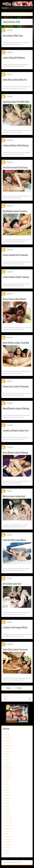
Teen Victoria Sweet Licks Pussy (15, 168)
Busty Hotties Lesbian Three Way (16, 343)
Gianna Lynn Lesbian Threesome (16, 386)
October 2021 (7, 749)
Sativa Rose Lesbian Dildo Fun (15, 80)
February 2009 (8, 815)
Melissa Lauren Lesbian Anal (14, 496)
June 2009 (7, 804)
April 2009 (7, 809)
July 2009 (6, 801)
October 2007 (7, 842)
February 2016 (8, 795)
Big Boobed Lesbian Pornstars (15, 211)
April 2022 (7, 732)
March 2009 (7, 812)
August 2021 (7, 754)
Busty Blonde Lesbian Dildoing (15, 453)
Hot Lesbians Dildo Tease (13, 36)
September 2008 (8, 828)
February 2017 (8, 762)
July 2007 (6, 850)
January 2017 (7, 765)
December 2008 (8, 820)
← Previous (7, 688)
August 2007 (7, 848)
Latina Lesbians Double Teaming (16, 277)
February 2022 (8, 738)
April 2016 (7, 790)
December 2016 (8, 768)
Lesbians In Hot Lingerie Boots (15, 627)
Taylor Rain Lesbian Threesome (15, 650)
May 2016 (7, 787)
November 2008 (8, 823)
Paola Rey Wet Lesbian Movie (14, 540)
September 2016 (8, 776)
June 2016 (7, 784)
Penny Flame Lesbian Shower (14, 299)
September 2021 (8, 751)
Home (4, 14)
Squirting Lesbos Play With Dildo (16, 102)
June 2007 (7, 853)
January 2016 (7, 798)
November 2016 (8, 771)
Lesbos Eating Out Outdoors (14, 58)
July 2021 (6, 757)
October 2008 (7, 826)
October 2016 (7, 773)
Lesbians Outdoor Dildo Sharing (16, 145)
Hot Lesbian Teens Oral (12, 584)
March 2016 (7, 793)
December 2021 (8, 743)
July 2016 (6, 782)
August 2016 (7, 779)
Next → (21, 688)
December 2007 (8, 837)
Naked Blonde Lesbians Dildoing (16, 409)
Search (6, 696)
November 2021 (8, 746)
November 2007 (8, 839)
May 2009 (7, 806)
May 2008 (7, 834)
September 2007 (8, 845)
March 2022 (7, 735)
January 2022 (7, 740)
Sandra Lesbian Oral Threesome (15, 255)
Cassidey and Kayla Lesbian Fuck (16, 431)
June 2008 (7, 831)
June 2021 (7, 760)
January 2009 (7, 817)
